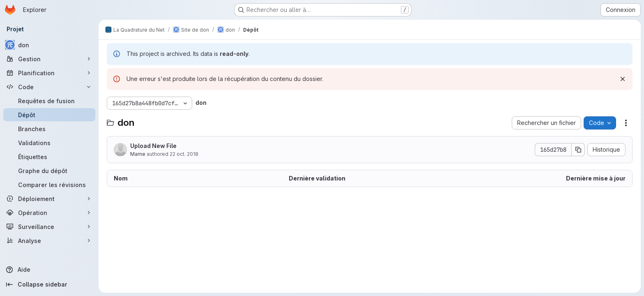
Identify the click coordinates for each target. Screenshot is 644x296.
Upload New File (153, 146)
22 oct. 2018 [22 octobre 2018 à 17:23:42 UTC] (184, 154)
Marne (138, 154)
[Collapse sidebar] (49, 284)
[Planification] (49, 73)
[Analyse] (49, 240)
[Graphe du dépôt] (49, 171)
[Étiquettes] (49, 157)
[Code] (49, 87)
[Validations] (49, 143)
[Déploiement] (49, 199)
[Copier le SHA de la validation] (578, 150)
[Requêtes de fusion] (49, 101)
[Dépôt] (49, 115)
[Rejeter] (623, 79)
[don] (49, 45)
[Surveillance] (49, 227)
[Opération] (49, 213)
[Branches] (49, 129)
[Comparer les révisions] (49, 185)
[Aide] (49, 270)
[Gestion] (49, 59)
